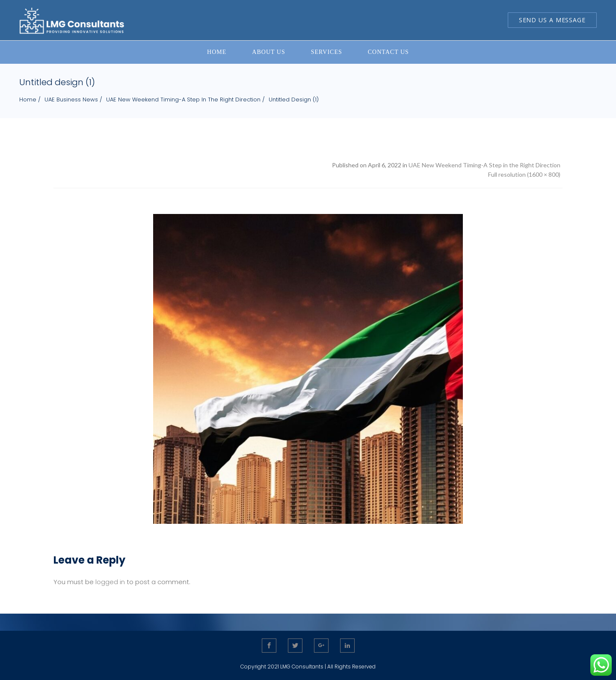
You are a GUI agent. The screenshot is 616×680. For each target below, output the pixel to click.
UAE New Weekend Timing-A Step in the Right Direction (183, 99)
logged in (110, 582)
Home (28, 99)
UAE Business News (71, 99)
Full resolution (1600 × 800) (524, 174)
